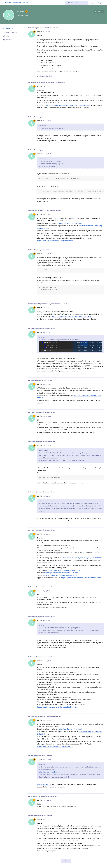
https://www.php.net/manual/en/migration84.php (55, 241)
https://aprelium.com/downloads (70, 223)
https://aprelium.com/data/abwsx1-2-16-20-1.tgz (60, 575)
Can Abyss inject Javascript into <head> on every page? (48, 82)
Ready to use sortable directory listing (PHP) (44, 796)
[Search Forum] (77, 3)
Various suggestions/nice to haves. (41, 756)
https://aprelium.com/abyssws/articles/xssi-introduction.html (68, 105)
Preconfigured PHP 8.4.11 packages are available (46, 716)
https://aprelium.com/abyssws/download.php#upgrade (81, 578)
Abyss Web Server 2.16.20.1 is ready (41, 380)
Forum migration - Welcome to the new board (45, 28)
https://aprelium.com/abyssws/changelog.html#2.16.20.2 (72, 317)
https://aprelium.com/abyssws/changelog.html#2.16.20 (57, 707)
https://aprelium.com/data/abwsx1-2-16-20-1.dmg (62, 573)
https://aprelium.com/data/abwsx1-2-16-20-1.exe (63, 570)
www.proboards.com (45, 784)
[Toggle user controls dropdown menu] (99, 12)
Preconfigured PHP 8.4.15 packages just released (46, 210)
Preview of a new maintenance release (42, 328)
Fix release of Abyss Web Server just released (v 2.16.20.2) (48, 304)
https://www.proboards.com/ (49, 772)
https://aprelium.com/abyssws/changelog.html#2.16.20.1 (82, 558)
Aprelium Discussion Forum (16, 3)
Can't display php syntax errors (40, 117)
